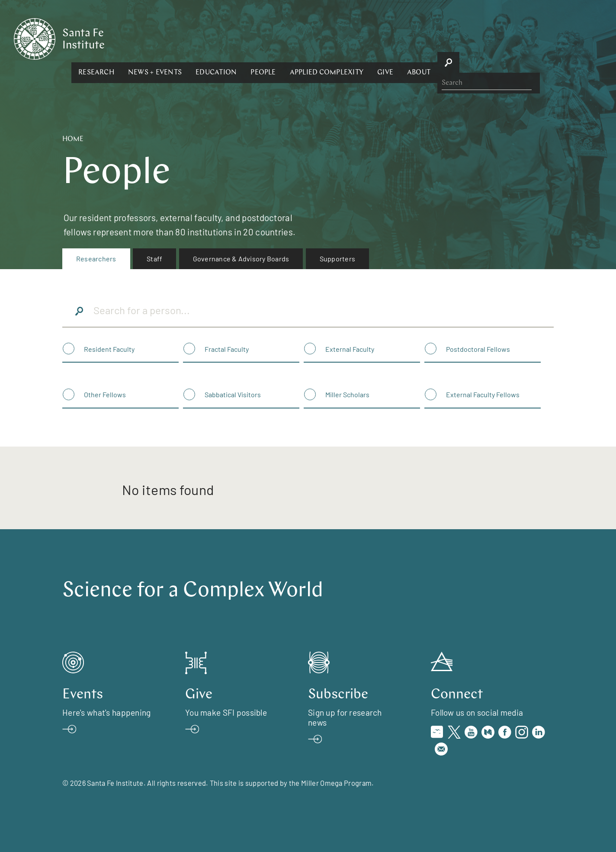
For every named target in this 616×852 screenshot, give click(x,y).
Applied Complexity (420, 38)
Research (191, 38)
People (357, 38)
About (513, 38)
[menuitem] (96, 259)
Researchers (96, 259)
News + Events (249, 38)
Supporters (337, 259)
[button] (191, 38)
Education (310, 38)
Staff (154, 259)
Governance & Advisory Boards (241, 259)
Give (480, 38)
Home (73, 139)
